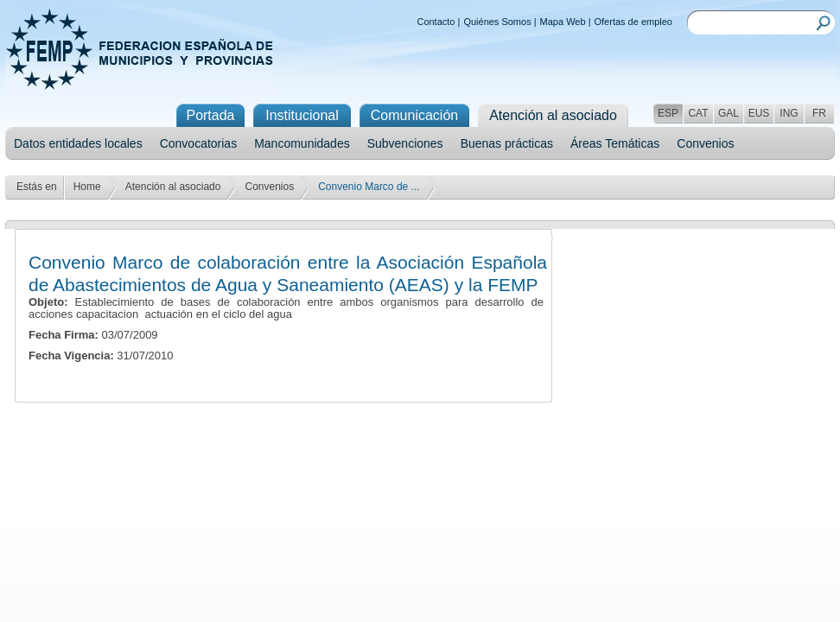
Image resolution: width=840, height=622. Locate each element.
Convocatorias (199, 143)
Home (87, 187)
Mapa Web (563, 22)
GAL (729, 113)
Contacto (436, 22)
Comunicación (414, 115)
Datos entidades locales (78, 143)
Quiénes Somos (497, 22)
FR (819, 113)
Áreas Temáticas (615, 143)
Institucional (302, 115)
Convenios (705, 143)
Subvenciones (405, 143)
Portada (210, 115)
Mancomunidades (302, 143)
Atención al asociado (173, 187)
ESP (668, 113)
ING (789, 113)
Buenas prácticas (507, 143)
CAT (698, 113)
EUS (759, 113)
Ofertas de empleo (634, 22)
